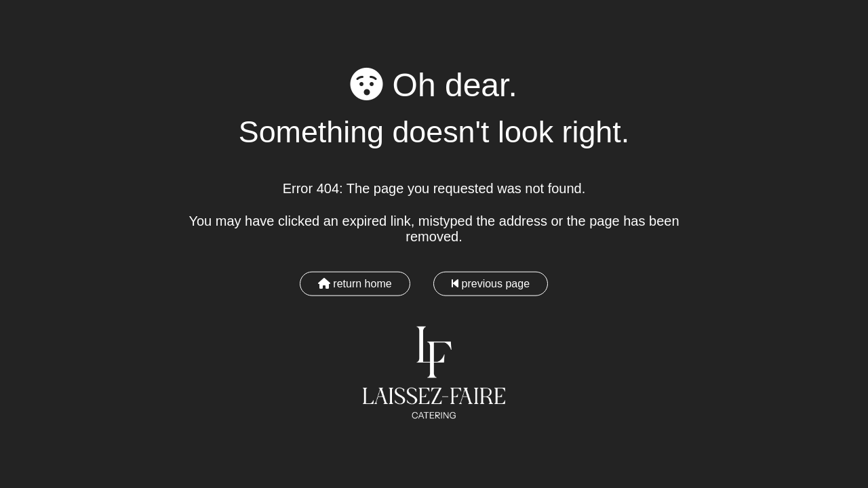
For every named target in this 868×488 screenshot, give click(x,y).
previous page (491, 283)
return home (355, 283)
